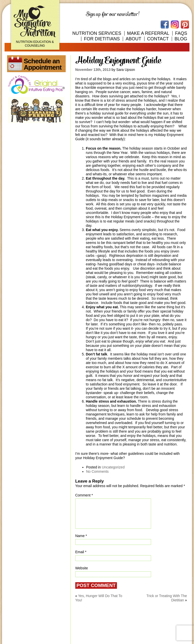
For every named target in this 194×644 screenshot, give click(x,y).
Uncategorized (113, 467)
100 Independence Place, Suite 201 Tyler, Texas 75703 (60, 625)
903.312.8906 (172, 626)
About (133, 39)
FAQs (181, 33)
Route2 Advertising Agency (165, 636)
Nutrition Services (97, 33)
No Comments (97, 471)
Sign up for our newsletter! (113, 14)
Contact (158, 39)
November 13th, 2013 (93, 70)
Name (81, 536)
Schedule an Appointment (43, 64)
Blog (181, 39)
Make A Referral (148, 33)
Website (82, 568)
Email (81, 552)
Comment (84, 495)
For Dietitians (102, 39)
